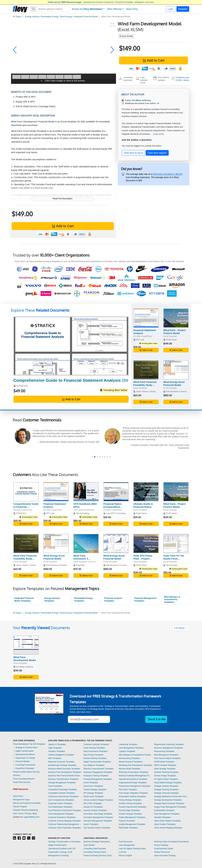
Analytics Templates (57, 751)
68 (158, 103)
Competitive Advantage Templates (63, 790)
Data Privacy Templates (93, 755)
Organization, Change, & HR (60, 852)
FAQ (15, 814)
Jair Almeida (172, 565)
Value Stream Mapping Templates (168, 828)
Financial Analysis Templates (113, 599)
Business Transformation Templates (63, 779)
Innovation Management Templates (98, 817)
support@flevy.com (31, 817)
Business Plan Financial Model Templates (65, 776)
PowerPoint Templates (24, 768)
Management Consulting (59, 856)
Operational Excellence (24, 754)
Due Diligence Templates (94, 765)
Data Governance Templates (95, 751)
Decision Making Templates (95, 758)
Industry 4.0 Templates (93, 807)
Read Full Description (63, 199)
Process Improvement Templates (133, 807)
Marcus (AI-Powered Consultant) (27, 803)
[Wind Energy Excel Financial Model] (176, 370)
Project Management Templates (132, 817)
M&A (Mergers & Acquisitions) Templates (172, 599)
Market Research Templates (131, 762)
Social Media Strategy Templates (168, 783)
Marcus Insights (125, 856)
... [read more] (157, 134)
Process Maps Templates (129, 810)
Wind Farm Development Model (25, 659)
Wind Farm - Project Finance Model (175, 332)
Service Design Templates (165, 776)
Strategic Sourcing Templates (166, 793)
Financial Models (21, 761)
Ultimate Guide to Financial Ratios (143, 505)
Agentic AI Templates (57, 744)
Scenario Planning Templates (166, 772)
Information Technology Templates (98, 814)
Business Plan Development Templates (65, 772)
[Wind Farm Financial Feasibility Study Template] (146, 370)
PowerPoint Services (22, 782)
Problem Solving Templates (130, 803)
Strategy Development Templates (168, 800)
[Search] (53, 9)
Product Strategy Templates (130, 814)
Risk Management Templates (166, 755)
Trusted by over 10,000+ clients (182, 79)
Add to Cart (153, 60)
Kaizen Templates (91, 824)
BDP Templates (55, 758)
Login (171, 9)
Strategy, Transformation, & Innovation (64, 842)
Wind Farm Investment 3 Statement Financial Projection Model (85, 560)
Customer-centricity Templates (96, 744)
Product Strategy (161, 845)
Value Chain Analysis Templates (167, 821)
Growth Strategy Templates (95, 790)
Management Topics (21, 800)
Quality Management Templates (132, 824)
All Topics (17, 16)
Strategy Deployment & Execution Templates (172, 796)
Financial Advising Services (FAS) (98, 856)
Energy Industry (32, 16)
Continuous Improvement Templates (63, 796)
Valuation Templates (162, 817)
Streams (16, 775)
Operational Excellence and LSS (62, 849)
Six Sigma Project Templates (166, 779)
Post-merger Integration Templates (133, 793)
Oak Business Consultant (178, 391)
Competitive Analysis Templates (62, 793)
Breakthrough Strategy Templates (62, 765)
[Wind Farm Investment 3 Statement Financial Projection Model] (86, 543)
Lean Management (127, 845)
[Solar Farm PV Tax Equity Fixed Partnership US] (176, 543)
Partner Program (20, 807)
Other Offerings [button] (114, 9)
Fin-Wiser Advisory (25, 667)
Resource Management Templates (168, 748)
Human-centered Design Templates (98, 800)
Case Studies (89, 845)
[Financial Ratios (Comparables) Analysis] (116, 492)
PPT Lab (140, 340)
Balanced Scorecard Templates (61, 762)
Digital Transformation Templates (97, 762)
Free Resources (126, 842)
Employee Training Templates (96, 776)
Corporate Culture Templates (60, 803)
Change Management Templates (62, 783)
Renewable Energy (50, 16)
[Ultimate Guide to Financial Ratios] (146, 492)
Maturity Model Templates (130, 769)
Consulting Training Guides (95, 852)
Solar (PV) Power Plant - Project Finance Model (143, 559)
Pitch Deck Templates (128, 790)
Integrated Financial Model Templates (24, 599)
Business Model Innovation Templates (64, 769)
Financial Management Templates (145, 599)
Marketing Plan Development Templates (136, 765)
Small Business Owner (164, 849)
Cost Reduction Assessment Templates (65, 810)
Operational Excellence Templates (133, 779)
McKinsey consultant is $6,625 (168, 174)
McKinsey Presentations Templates (134, 772)
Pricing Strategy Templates (130, 800)
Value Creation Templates (165, 824)
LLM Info (123, 852)
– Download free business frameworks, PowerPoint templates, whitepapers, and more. (101, 2)
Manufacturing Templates (129, 758)
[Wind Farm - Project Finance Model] (176, 318)
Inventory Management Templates (98, 821)
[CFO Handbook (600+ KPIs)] (86, 492)
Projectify (80, 565)
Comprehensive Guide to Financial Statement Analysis (26, 507)
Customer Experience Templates (62, 817)
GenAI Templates (91, 783)
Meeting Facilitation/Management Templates (136, 776)
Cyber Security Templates (94, 748)
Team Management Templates (167, 814)
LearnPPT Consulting (116, 513)
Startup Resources (162, 852)
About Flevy (132, 9)
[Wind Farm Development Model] (26, 645)
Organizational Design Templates (133, 783)
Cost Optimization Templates (60, 807)
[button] (15, 50)
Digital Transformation (23, 751)
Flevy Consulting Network (24, 779)
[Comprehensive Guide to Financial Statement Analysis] (71, 346)
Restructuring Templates (164, 751)
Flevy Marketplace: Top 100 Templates (29, 744)
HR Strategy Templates (93, 793)
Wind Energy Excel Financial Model (174, 383)
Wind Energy (66, 16)
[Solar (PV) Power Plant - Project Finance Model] (146, 543)
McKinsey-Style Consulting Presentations (171, 842)
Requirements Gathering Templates (169, 744)
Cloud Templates (55, 786)
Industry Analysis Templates (95, 810)
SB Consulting (83, 513)
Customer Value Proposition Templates (65, 828)
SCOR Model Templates (164, 762)
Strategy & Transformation (25, 748)
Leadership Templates (128, 744)
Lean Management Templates (131, 748)
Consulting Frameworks (24, 765)
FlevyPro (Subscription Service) (26, 772)
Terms (21, 814)
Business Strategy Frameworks (97, 842)
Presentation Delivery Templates (132, 796)
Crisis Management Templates (61, 814)
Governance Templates (93, 786)
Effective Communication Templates (98, 769)
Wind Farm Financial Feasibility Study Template (145, 385)
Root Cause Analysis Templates (167, 758)
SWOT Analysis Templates (165, 765)
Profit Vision (172, 340)
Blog (35, 814)
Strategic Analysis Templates (166, 786)
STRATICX (22, 386)
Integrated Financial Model (86, 16)
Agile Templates (55, 748)
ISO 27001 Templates (93, 803)
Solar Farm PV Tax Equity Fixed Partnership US (174, 559)
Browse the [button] (87, 9)
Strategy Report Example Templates (169, 803)
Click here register (157, 153)
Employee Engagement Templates (98, 772)
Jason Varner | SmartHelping (149, 391)
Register (183, 9)
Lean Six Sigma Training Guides (132, 849)
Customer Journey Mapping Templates (64, 821)
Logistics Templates (127, 751)
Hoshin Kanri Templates (94, 796)
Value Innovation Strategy (165, 856)
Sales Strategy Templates (165, 769)
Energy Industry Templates (52, 599)
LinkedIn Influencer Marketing (25, 810)
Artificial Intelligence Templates (61, 755)
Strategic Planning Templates (166, 790)
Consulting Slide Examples (95, 849)
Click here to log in (133, 153)
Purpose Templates (127, 821)
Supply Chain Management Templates (170, 807)
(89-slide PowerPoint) (87, 380)
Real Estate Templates (128, 828)
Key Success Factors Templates (97, 828)
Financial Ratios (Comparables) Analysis (112, 507)
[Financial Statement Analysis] (146, 318)
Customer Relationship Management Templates (65, 824)
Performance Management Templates (135, 786)
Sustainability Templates (164, 810)
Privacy (28, 814)
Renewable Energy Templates (83, 599)
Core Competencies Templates (61, 800)
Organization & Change (24, 758)
